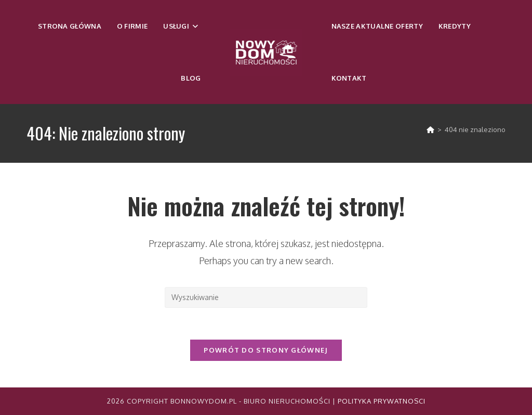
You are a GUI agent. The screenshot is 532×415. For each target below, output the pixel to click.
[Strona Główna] (430, 129)
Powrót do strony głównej (266, 350)
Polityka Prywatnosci (382, 401)
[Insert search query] (266, 297)
